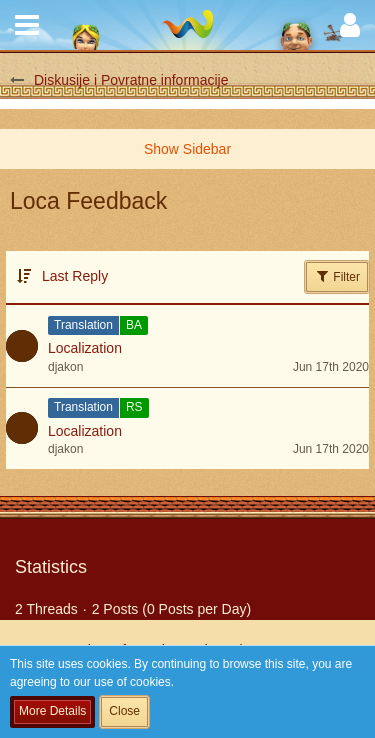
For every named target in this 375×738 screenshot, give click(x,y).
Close (124, 711)
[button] (27, 25)
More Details (52, 711)
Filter (337, 276)
